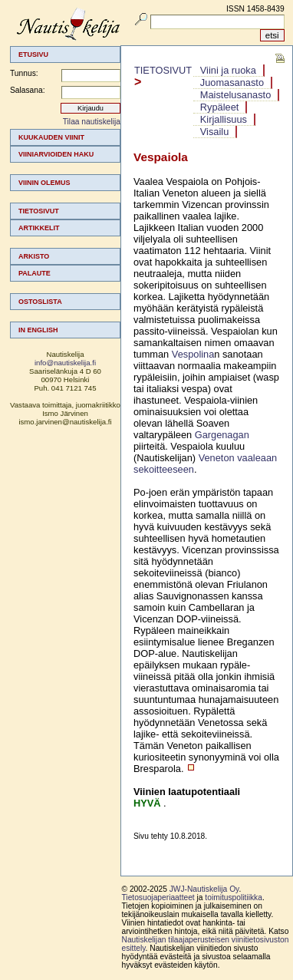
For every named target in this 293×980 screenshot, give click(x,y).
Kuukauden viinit (51, 137)
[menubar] (236, 101)
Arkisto (34, 256)
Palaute (35, 273)
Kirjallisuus (224, 119)
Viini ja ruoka (228, 70)
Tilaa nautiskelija (92, 122)
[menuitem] (65, 137)
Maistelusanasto (235, 95)
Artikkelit (39, 228)
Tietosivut (39, 211)
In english (38, 330)
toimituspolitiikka (234, 898)
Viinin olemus (44, 183)
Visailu (214, 132)
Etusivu (33, 54)
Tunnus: (24, 73)
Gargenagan (222, 435)
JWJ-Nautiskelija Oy (204, 889)
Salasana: (28, 90)
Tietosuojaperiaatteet (158, 898)
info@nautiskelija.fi (65, 363)
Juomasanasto (232, 82)
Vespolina (193, 354)
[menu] (65, 234)
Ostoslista (40, 302)
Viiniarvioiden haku (56, 154)
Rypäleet (220, 107)
